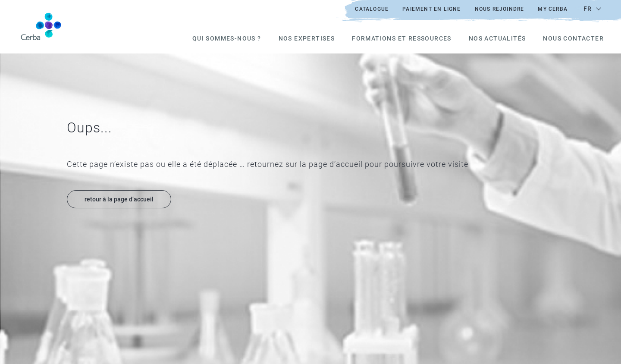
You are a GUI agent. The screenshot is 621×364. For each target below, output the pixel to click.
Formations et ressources (402, 38)
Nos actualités (497, 38)
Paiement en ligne (431, 9)
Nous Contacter (573, 38)
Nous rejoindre (500, 9)
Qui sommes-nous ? (227, 38)
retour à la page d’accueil (119, 199)
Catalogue (372, 9)
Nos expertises (307, 38)
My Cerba (553, 9)
